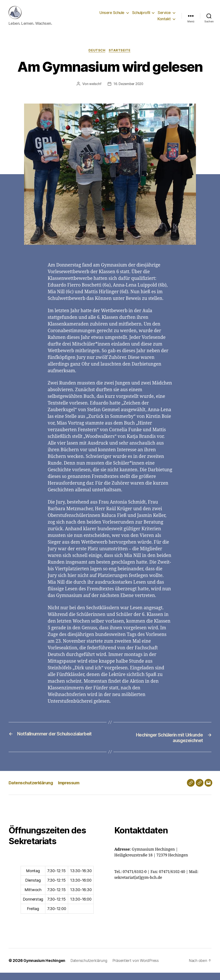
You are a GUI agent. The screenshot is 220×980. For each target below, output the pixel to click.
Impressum (72, 790)
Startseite (121, 57)
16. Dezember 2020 (128, 91)
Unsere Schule (112, 16)
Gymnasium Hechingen (45, 968)
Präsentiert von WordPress (139, 968)
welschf (94, 91)
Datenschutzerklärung (32, 790)
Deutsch (97, 57)
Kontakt (164, 22)
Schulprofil (141, 16)
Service (164, 16)
